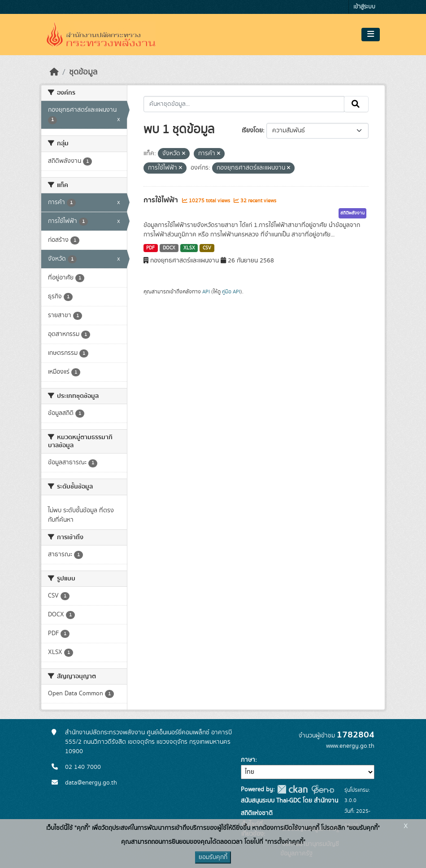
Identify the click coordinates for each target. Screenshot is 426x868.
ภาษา (248, 760)
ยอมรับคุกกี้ (213, 857)
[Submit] (356, 104)
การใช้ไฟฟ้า (162, 200)
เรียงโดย (252, 131)
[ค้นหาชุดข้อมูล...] (244, 104)
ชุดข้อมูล (83, 72)
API (206, 292)
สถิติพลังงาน (352, 213)
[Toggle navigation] (371, 35)
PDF (150, 248)
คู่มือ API (231, 292)
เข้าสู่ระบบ (364, 7)
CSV (207, 248)
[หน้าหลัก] (54, 72)
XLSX (189, 248)
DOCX (169, 248)
